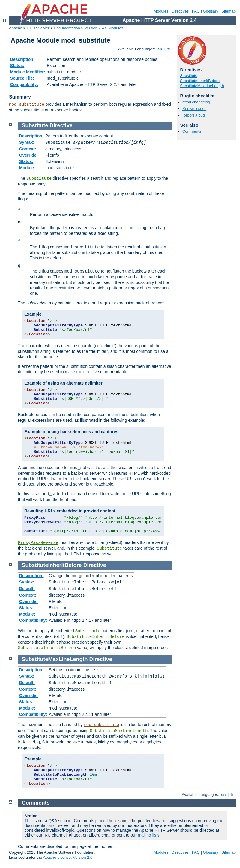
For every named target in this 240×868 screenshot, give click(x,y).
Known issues (194, 109)
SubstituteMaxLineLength (202, 86)
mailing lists (148, 835)
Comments (192, 131)
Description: (22, 59)
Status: (17, 66)
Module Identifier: (28, 72)
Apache (16, 28)
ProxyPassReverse (38, 543)
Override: (28, 155)
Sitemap (229, 11)
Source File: (22, 78)
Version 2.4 (94, 28)
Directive (61, 125)
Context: (28, 149)
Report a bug (194, 115)
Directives (180, 11)
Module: (27, 168)
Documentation (67, 28)
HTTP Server (38, 28)
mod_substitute (27, 105)
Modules (161, 11)
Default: (27, 589)
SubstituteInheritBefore (200, 81)
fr (169, 49)
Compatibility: (24, 84)
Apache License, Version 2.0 (68, 857)
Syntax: (27, 142)
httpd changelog (196, 102)
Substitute (189, 76)
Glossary (210, 11)
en (160, 49)
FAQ (196, 11)
